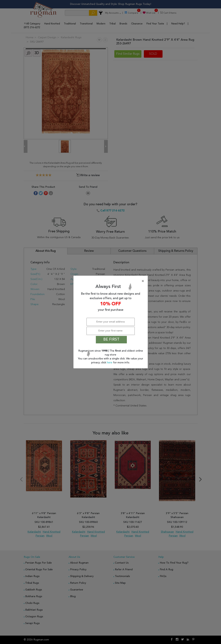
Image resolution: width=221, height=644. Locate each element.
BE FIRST (111, 340)
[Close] (111, 281)
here (110, 363)
